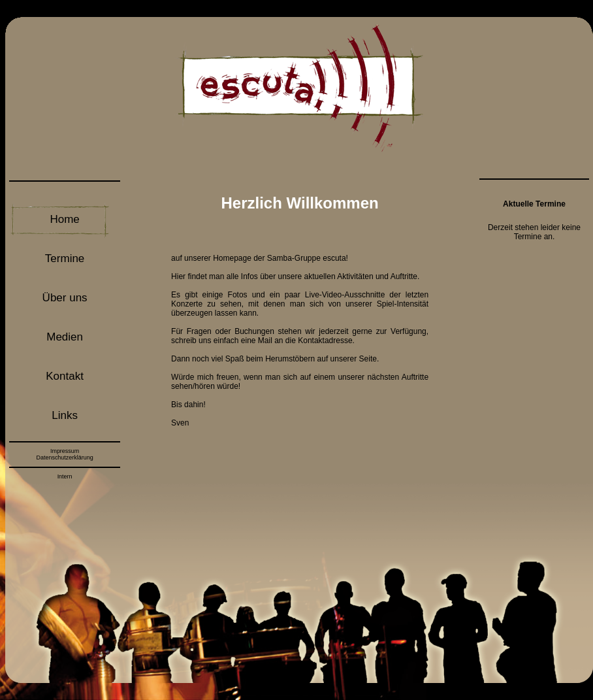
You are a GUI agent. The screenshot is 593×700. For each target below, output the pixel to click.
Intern (65, 476)
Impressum (65, 451)
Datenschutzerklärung (64, 458)
